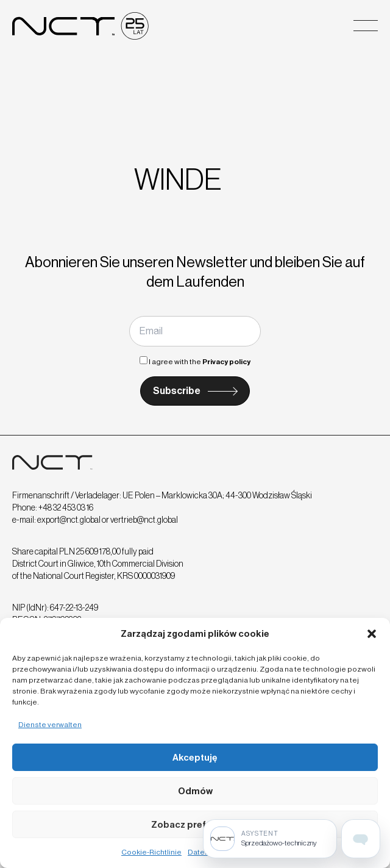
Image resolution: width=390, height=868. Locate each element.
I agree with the (195, 362)
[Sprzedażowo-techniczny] (270, 839)
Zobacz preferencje (195, 825)
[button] (372, 634)
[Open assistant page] (361, 839)
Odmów (195, 791)
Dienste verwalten (50, 725)
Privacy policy (226, 362)
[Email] (195, 331)
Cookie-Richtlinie (151, 852)
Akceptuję (195, 758)
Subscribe (177, 391)
